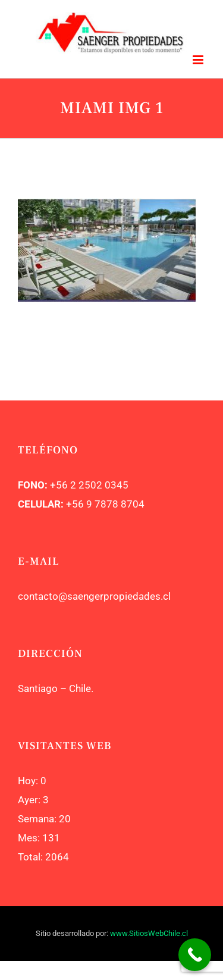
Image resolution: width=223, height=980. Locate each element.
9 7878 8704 (114, 504)
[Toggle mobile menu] (199, 60)
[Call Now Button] (195, 955)
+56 (75, 504)
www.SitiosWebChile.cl (149, 933)
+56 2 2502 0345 (89, 485)
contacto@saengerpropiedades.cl (94, 596)
